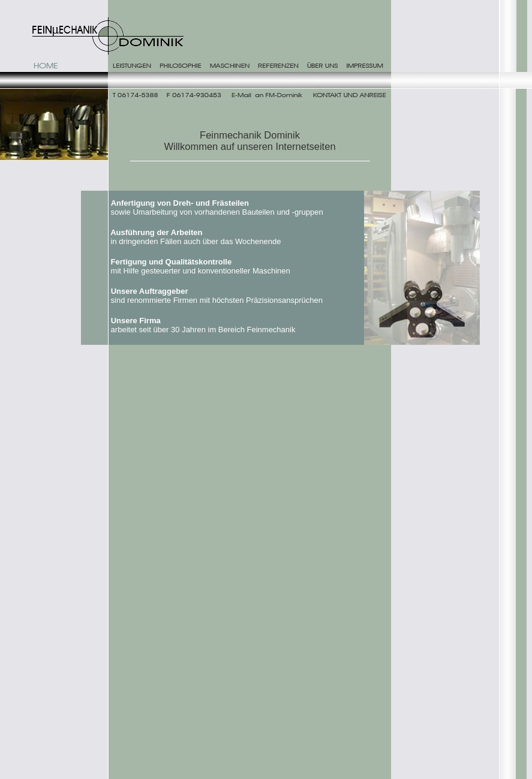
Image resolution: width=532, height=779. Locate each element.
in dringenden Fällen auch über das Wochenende (197, 237)
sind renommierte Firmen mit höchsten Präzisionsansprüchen (218, 296)
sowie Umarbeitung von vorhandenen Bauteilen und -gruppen (218, 207)
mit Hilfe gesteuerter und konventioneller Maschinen (200, 266)
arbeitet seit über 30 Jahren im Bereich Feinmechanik (202, 325)
